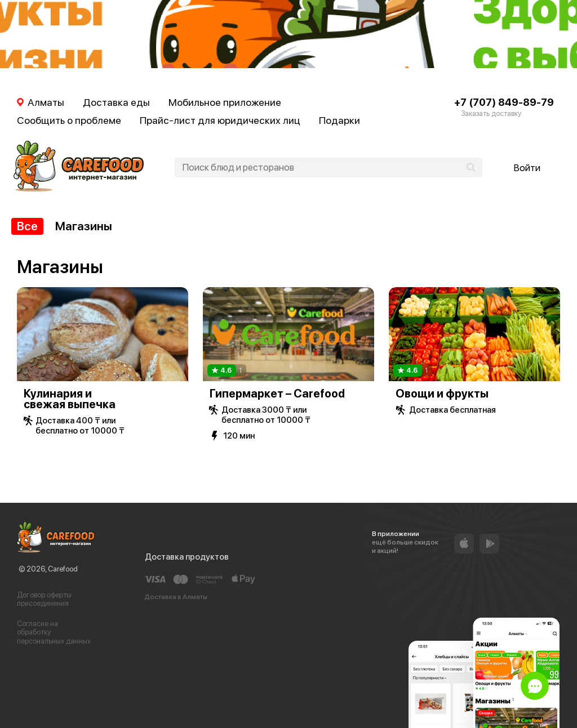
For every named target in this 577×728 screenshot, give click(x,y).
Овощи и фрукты (442, 394)
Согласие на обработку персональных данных (54, 632)
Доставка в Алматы (176, 597)
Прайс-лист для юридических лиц (220, 120)
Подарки (339, 120)
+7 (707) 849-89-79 (504, 102)
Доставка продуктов (187, 557)
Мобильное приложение (225, 102)
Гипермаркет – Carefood (277, 394)
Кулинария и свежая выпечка (70, 399)
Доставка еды (116, 102)
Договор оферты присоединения (44, 599)
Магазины (84, 226)
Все (27, 226)
